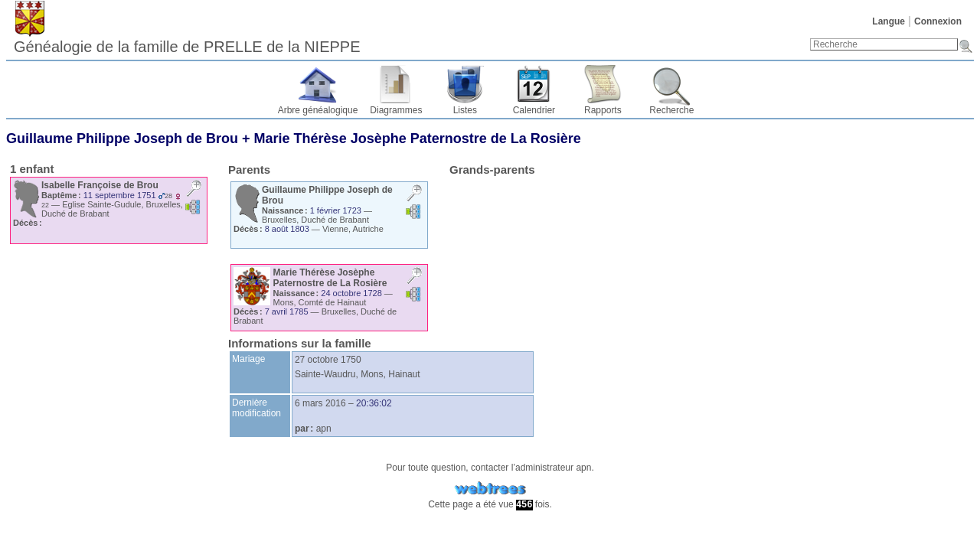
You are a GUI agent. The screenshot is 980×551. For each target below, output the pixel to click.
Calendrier (534, 110)
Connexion (938, 21)
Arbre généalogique (318, 110)
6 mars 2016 (320, 403)
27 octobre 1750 (328, 360)
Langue (889, 21)
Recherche (671, 110)
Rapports (603, 110)
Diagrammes (396, 110)
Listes (465, 110)
